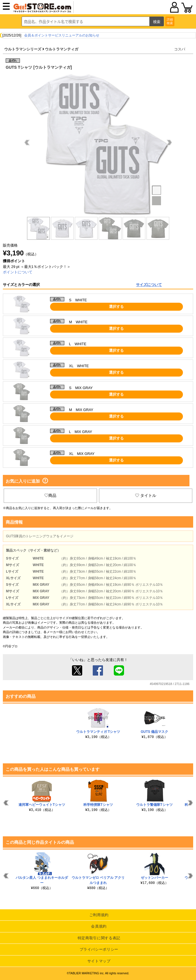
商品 (50, 495)
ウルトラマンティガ (62, 49)
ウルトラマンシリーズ (23, 49)
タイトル (146, 495)
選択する (116, 307)
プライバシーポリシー (99, 949)
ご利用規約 (99, 915)
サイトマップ (99, 961)
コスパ (180, 49)
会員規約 (99, 926)
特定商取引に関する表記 (99, 938)
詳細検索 (170, 21)
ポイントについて (18, 272)
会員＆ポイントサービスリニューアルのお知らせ (62, 35)
